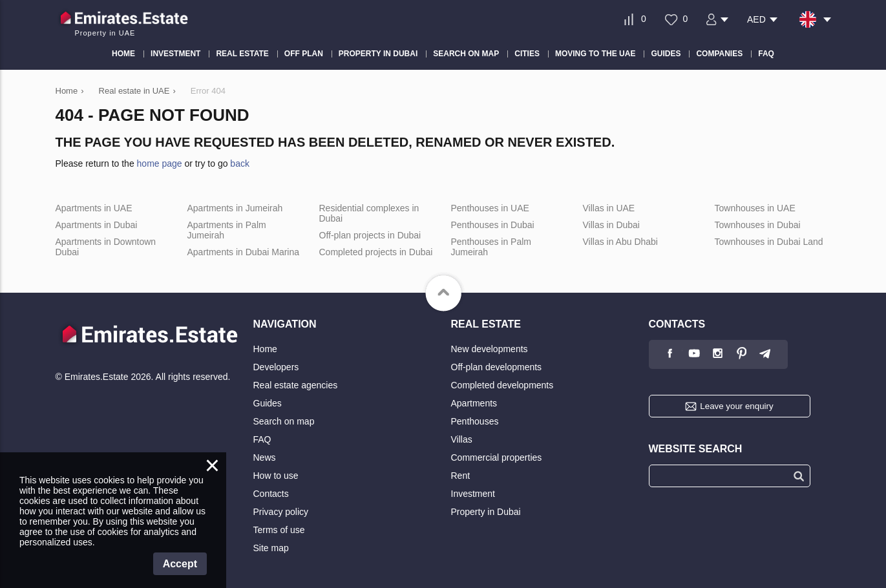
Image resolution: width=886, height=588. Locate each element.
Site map (271, 548)
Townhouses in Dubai (758, 225)
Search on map (284, 421)
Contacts (271, 494)
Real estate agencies (296, 385)
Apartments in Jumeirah (235, 208)
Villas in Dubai (611, 225)
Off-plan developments (497, 367)
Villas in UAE (609, 208)
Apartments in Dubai (97, 225)
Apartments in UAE (94, 208)
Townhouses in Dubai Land (769, 242)
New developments (490, 349)
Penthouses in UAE (490, 208)
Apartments (474, 403)
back (240, 163)
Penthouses (475, 421)
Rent (461, 476)
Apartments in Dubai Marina (244, 252)
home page (160, 163)
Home (265, 349)
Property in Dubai (486, 512)
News (265, 457)
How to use (276, 476)
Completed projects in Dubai (376, 252)
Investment (473, 494)
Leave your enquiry (736, 406)
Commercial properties (497, 457)
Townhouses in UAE (755, 208)
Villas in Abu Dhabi (620, 242)
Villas (462, 439)
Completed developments (502, 385)
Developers (276, 367)
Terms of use (279, 530)
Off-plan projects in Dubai (370, 235)
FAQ (262, 439)
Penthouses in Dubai (493, 225)
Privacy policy (281, 512)
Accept (180, 564)
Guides (268, 403)
